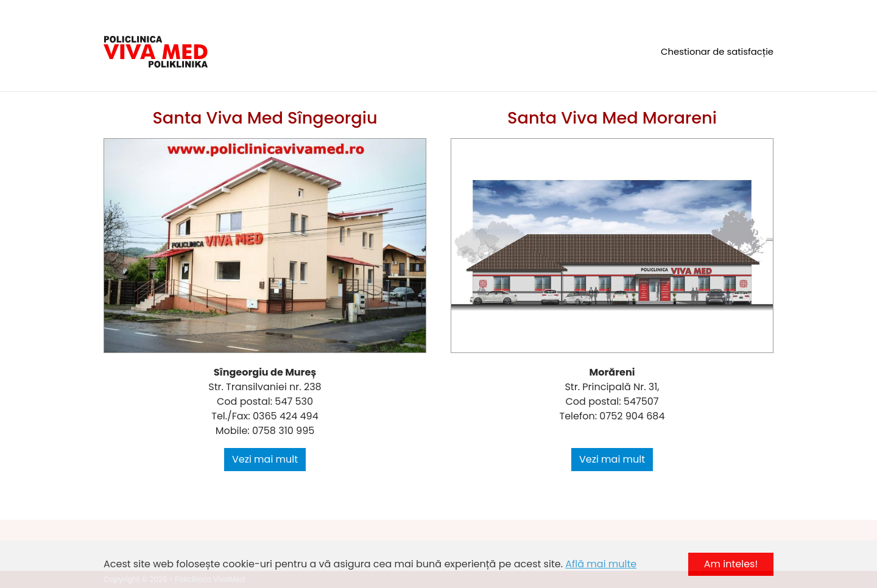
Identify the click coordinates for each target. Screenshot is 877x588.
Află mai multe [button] (601, 564)
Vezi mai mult (265, 459)
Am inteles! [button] (731, 564)
